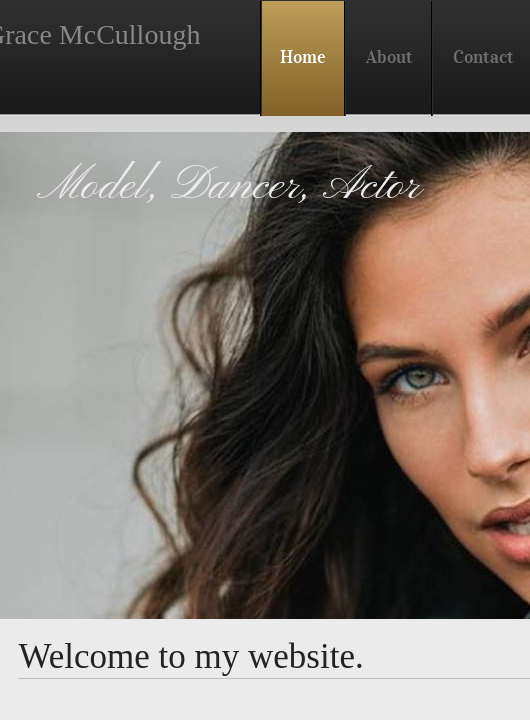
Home (303, 57)
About (389, 57)
